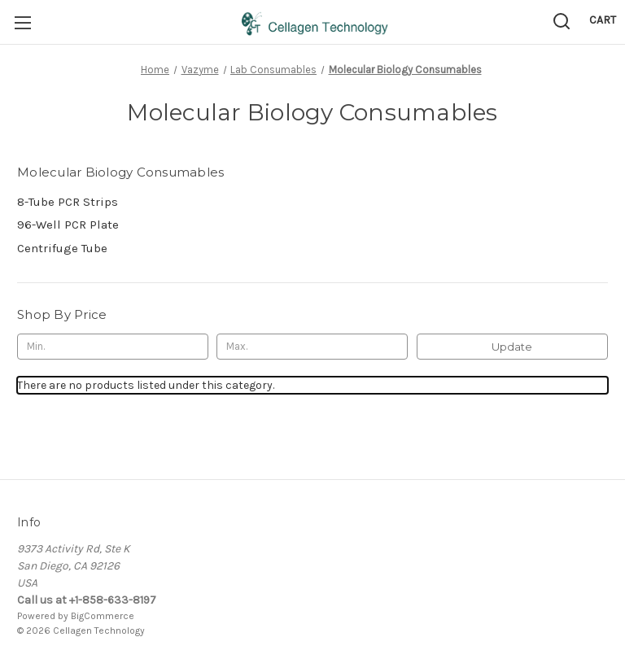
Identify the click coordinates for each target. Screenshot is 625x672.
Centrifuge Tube (62, 248)
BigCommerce (103, 616)
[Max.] (312, 347)
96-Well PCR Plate (68, 225)
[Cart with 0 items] (603, 20)
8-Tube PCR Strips (68, 202)
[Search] (562, 21)
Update (512, 347)
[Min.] (113, 347)
